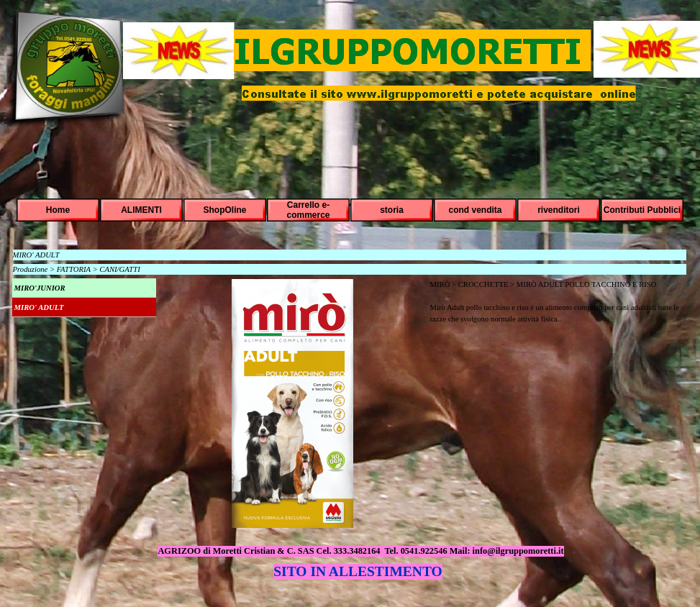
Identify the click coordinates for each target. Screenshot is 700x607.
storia (392, 210)
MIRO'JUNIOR (40, 288)
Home (58, 210)
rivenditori (559, 210)
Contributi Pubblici (642, 210)
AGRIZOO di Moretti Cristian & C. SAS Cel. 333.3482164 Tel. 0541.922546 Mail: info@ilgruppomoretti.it (360, 551)
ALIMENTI (141, 210)
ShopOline (225, 210)
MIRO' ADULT (39, 307)
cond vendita (475, 210)
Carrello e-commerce (308, 210)
